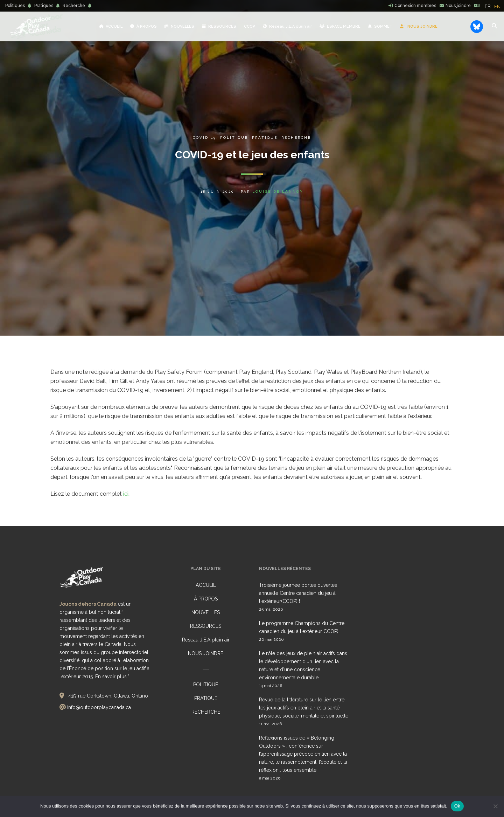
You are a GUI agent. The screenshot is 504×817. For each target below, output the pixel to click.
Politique (234, 138)
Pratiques (44, 6)
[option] (497, 6)
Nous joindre (458, 6)
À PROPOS (206, 599)
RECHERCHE (206, 712)
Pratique (265, 138)
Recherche (74, 6)
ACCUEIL (206, 585)
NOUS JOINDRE (206, 653)
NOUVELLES (206, 612)
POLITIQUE (206, 685)
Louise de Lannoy (278, 191)
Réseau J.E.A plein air (206, 640)
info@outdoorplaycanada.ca (99, 707)
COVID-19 (205, 138)
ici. (126, 494)
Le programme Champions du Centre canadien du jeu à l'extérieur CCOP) (302, 627)
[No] (495, 806)
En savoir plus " (112, 677)
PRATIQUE (206, 698)
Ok (457, 806)
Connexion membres (415, 6)
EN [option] (497, 6)
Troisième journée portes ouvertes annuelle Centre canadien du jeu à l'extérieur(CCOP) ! (298, 593)
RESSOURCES (206, 626)
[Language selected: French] (494, 6)
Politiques (15, 6)
